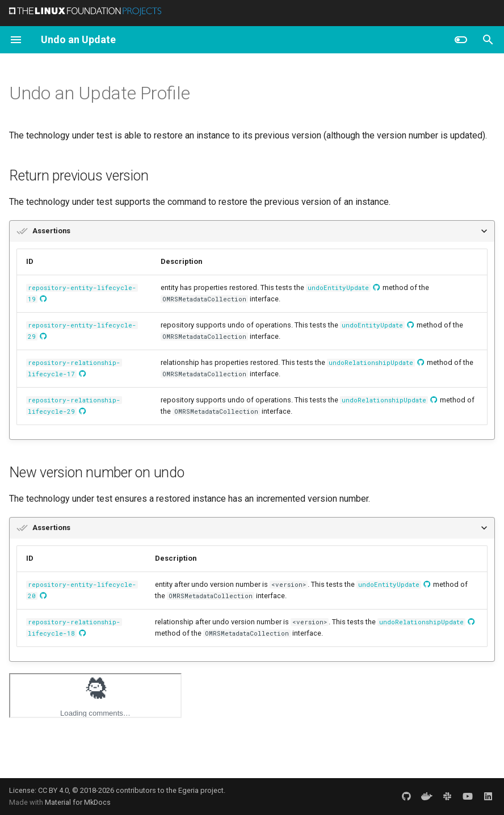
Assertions (51, 231)
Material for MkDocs (78, 802)
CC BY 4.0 (53, 790)
